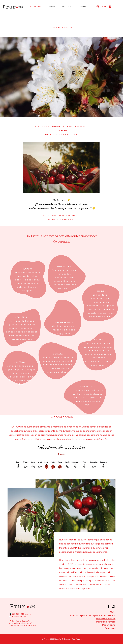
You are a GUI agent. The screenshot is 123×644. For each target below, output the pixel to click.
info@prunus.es (19, 616)
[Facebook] (108, 606)
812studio (66, 639)
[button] (110, 7)
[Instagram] (113, 606)
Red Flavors (77, 639)
